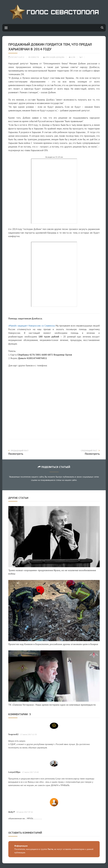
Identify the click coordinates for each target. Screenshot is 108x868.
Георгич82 (13, 734)
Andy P (11, 812)
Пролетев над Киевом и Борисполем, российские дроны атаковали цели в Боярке (53, 644)
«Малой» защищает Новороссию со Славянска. (32, 326)
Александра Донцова (54, 57)
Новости (35, 57)
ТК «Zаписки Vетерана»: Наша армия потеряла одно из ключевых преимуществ (52, 705)
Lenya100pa (14, 772)
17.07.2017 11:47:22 (16, 57)
